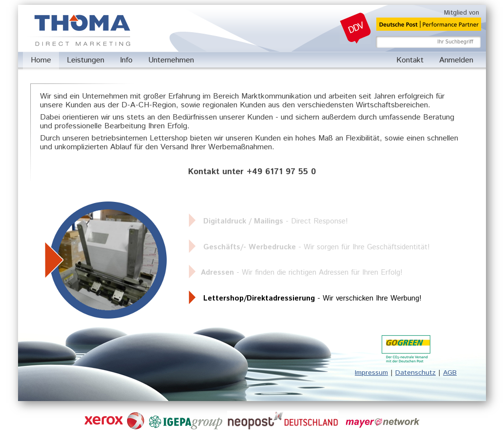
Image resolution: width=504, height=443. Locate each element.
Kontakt (410, 60)
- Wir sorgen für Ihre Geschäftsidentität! (317, 247)
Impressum (371, 373)
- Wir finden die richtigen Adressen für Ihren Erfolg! (302, 272)
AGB (450, 373)
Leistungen (86, 60)
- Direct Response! (276, 221)
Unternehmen (171, 60)
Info (126, 60)
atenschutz (418, 373)
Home (41, 60)
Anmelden (456, 60)
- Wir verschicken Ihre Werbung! (312, 298)
